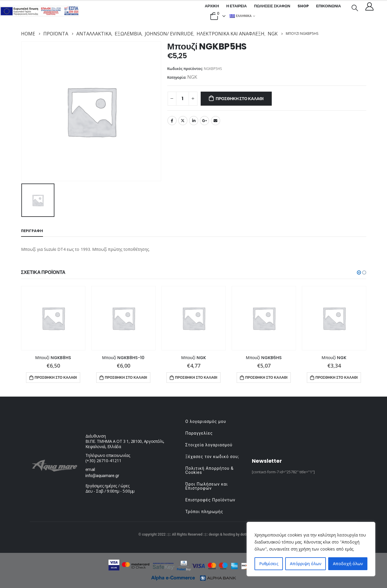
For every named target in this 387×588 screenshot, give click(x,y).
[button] (359, 272)
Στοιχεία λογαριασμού (209, 445)
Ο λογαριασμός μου (206, 421)
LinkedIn (194, 121)
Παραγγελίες (199, 433)
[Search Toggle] (355, 7)
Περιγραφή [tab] (32, 231)
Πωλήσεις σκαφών (272, 6)
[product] (53, 318)
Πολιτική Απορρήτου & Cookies (210, 470)
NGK (192, 77)
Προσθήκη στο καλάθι (240, 99)
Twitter (183, 121)
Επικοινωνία (328, 6)
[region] (311, 549)
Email (216, 121)
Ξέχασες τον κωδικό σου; (212, 457)
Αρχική (212, 6)
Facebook (172, 121)
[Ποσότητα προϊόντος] (183, 99)
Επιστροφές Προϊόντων (210, 500)
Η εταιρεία (236, 6)
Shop (303, 6)
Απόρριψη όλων (306, 564)
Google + (204, 121)
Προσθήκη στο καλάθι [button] (56, 377)
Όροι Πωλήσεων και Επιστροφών (207, 486)
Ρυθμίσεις (269, 564)
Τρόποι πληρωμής (204, 512)
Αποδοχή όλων (348, 564)
